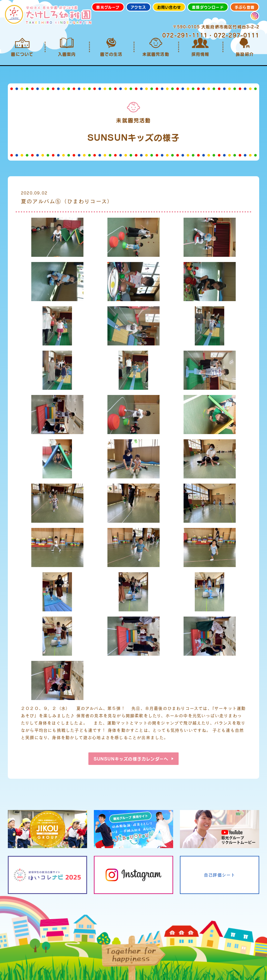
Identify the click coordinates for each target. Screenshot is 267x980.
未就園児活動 (156, 47)
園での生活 (111, 47)
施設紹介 (245, 47)
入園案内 (67, 47)
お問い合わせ (169, 7)
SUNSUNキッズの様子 (131, 759)
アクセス (138, 7)
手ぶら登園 (245, 7)
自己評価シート (220, 875)
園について (22, 47)
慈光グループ (108, 7)
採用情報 (200, 47)
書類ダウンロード (208, 7)
